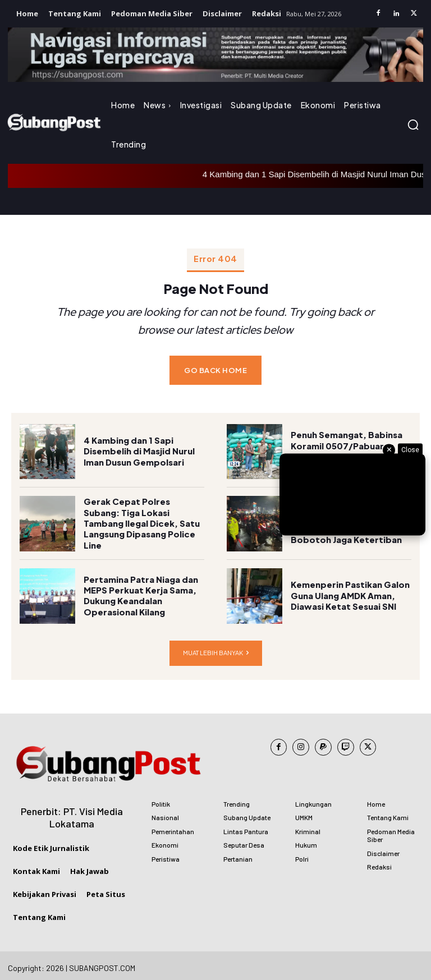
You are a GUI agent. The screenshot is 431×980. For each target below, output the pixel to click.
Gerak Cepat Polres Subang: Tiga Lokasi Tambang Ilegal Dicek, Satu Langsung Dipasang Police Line (143, 519)
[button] (413, 125)
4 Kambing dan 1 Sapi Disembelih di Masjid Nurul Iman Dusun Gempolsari (137, 447)
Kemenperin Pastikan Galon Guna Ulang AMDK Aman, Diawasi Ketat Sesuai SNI (348, 591)
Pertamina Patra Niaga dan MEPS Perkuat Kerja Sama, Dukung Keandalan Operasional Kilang (139, 592)
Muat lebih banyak (216, 648)
